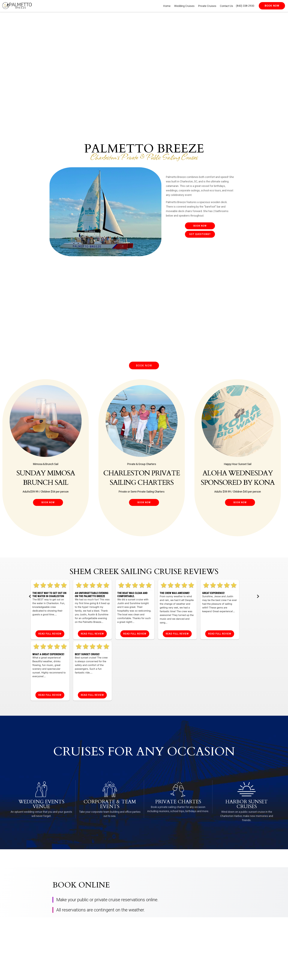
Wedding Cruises (184, 6)
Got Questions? (200, 234)
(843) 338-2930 (245, 6)
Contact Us (226, 6)
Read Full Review (50, 634)
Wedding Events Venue (41, 804)
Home (167, 6)
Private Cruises (207, 6)
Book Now (200, 226)
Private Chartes (178, 802)
